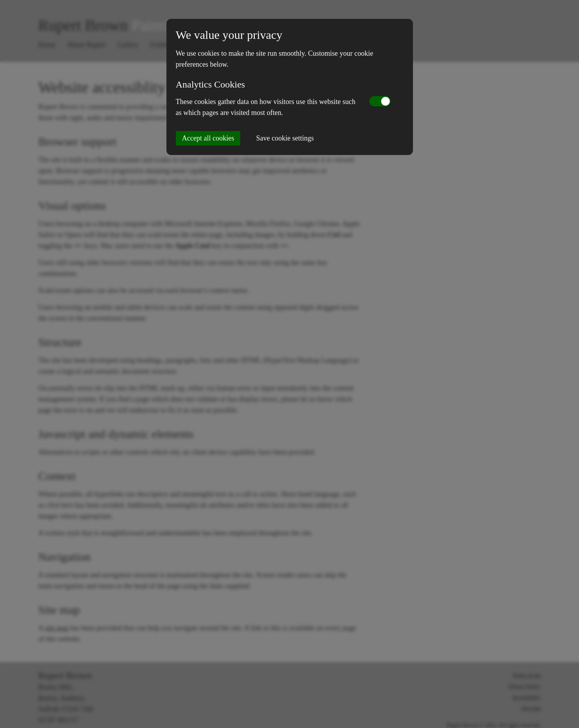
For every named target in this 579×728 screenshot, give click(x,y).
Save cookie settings (285, 138)
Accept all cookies (208, 138)
